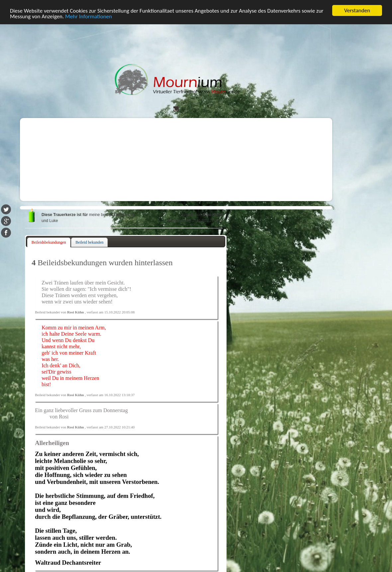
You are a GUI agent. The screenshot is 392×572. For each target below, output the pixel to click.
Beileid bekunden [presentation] (89, 242)
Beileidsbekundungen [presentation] (49, 242)
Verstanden (357, 10)
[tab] (49, 243)
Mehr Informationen (89, 16)
